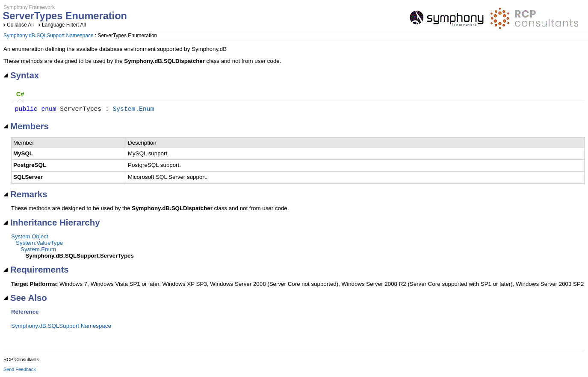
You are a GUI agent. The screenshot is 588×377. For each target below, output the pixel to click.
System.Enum (133, 110)
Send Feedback (20, 371)
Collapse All (20, 25)
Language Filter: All (64, 25)
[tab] (20, 95)
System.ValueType (39, 245)
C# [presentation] (20, 94)
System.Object (30, 238)
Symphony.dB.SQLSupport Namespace (49, 36)
